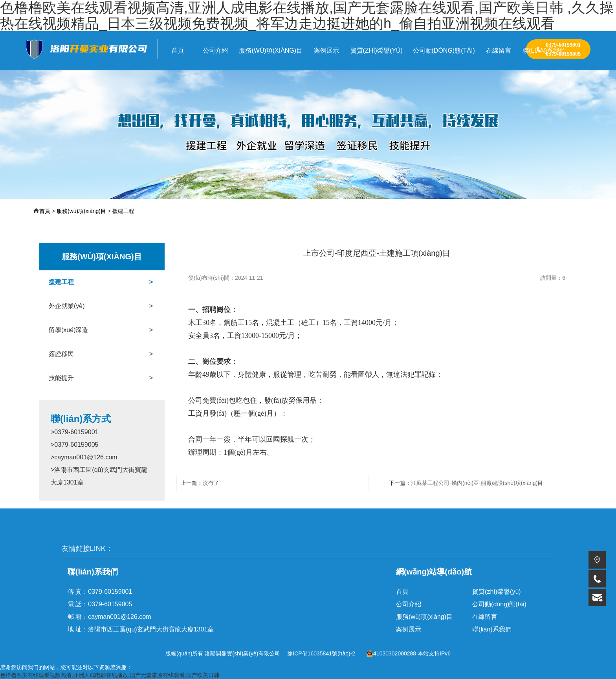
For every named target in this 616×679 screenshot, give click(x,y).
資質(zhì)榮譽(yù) (497, 592)
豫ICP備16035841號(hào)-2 (321, 653)
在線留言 (485, 617)
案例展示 (409, 629)
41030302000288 (391, 653)
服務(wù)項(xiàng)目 (81, 211)
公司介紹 (409, 604)
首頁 (45, 211)
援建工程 (123, 211)
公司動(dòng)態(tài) (499, 604)
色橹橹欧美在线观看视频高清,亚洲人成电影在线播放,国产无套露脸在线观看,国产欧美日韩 (110, 675)
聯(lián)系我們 (492, 629)
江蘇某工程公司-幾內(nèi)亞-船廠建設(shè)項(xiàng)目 (477, 483)
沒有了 (211, 483)
